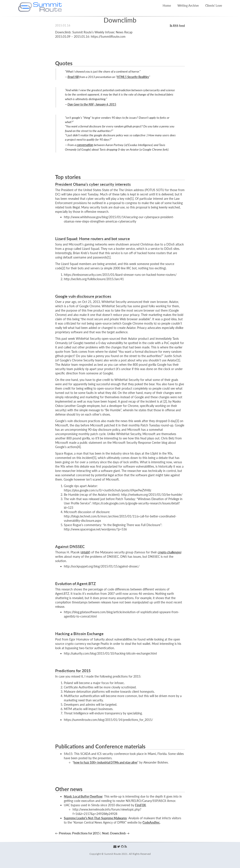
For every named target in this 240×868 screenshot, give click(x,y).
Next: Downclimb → (116, 833)
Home (167, 6)
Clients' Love (214, 6)
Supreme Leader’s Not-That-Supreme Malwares (95, 818)
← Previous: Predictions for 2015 (78, 833)
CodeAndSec (151, 822)
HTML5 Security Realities (133, 77)
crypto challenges (169, 552)
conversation (85, 145)
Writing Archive (188, 6)
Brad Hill (73, 77)
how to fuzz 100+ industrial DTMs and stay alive (105, 762)
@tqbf (85, 552)
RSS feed (177, 26)
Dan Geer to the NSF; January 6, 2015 (92, 104)
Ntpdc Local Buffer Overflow (83, 796)
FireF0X (140, 805)
